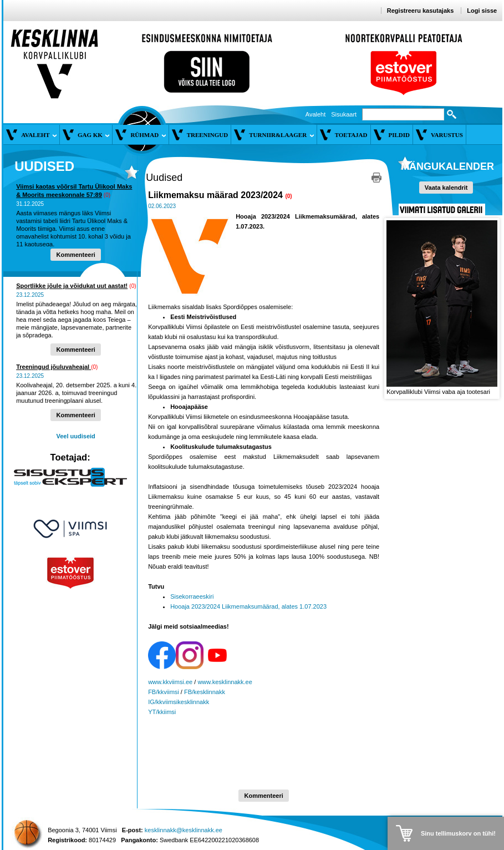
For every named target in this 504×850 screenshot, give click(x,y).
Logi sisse (482, 11)
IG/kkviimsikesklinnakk (179, 702)
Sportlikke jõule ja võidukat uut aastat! (72, 286)
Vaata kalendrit (446, 188)
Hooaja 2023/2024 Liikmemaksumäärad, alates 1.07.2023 (248, 606)
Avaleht (316, 114)
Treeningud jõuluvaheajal (54, 367)
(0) (107, 195)
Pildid (399, 135)
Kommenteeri (75, 255)
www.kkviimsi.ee (170, 682)
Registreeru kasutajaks (420, 11)
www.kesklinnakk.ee (225, 682)
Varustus (447, 135)
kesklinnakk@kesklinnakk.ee (184, 830)
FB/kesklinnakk (205, 692)
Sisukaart (344, 114)
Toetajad (351, 135)
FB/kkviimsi (164, 692)
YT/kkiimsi (162, 712)
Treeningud (208, 135)
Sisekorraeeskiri (192, 596)
